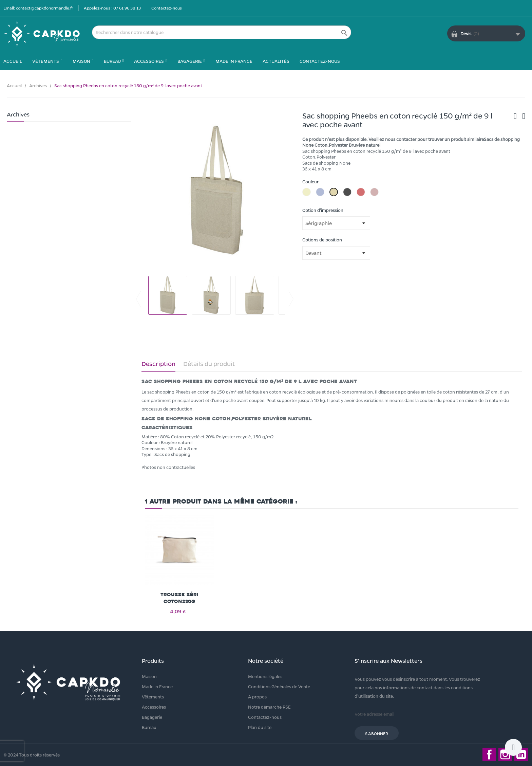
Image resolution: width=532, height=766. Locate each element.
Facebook (489, 754)
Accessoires (154, 707)
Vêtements (153, 697)
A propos (257, 697)
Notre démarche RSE (269, 707)
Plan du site (260, 727)
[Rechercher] (222, 32)
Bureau (149, 727)
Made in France (157, 686)
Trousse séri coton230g (179, 598)
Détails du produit (209, 364)
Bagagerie (152, 717)
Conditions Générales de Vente (279, 686)
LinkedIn (521, 754)
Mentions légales (265, 676)
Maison (149, 676)
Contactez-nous (167, 8)
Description (158, 364)
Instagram (505, 754)
